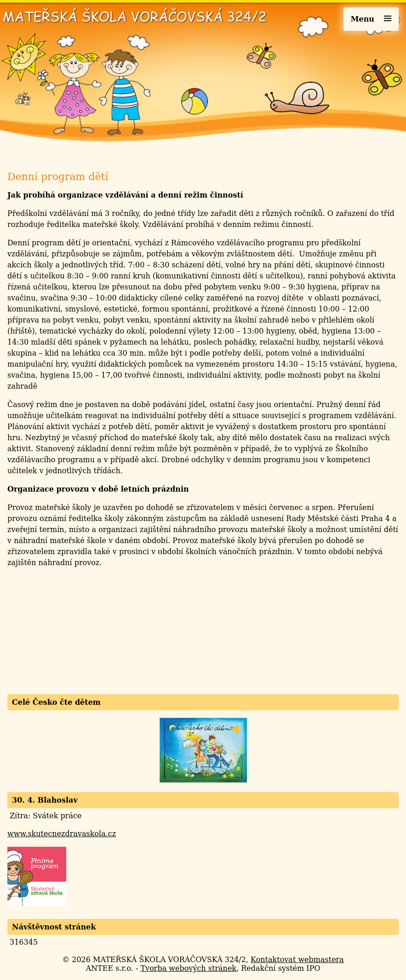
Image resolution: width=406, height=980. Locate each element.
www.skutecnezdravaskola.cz (62, 834)
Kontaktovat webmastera (297, 960)
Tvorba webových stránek (188, 968)
